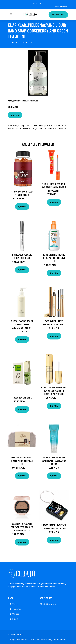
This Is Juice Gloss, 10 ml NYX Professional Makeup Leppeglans (54, 187)
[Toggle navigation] (11, 14)
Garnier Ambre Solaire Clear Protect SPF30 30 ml (54, 258)
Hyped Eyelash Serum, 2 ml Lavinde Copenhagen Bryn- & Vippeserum (54, 391)
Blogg (15, 619)
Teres (15, 604)
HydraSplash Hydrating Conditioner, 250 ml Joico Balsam (54, 461)
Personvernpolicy (44, 640)
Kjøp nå (15, 115)
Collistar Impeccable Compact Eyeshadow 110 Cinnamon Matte (22, 527)
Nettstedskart (60, 640)
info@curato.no (61, 7)
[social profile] (43, 3)
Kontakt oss (58, 15)
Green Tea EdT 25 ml (22, 398)
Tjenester (17, 609)
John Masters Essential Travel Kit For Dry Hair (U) (22, 461)
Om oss (16, 614)
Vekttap (14, 42)
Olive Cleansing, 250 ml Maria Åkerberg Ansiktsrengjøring (22, 324)
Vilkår (32, 640)
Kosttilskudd (26, 42)
